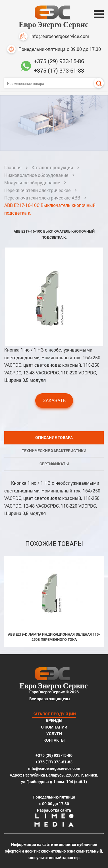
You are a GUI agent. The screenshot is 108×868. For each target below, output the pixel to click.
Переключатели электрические (37, 190)
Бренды (54, 720)
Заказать (54, 400)
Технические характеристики (54, 451)
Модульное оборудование (32, 182)
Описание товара (54, 437)
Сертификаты (54, 464)
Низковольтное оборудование (36, 175)
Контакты (54, 740)
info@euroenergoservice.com (54, 36)
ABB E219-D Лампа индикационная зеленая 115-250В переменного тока (54, 637)
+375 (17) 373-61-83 (59, 70)
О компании (54, 727)
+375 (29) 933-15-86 (59, 61)
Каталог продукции (52, 167)
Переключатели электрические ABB (42, 198)
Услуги (54, 734)
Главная (13, 167)
